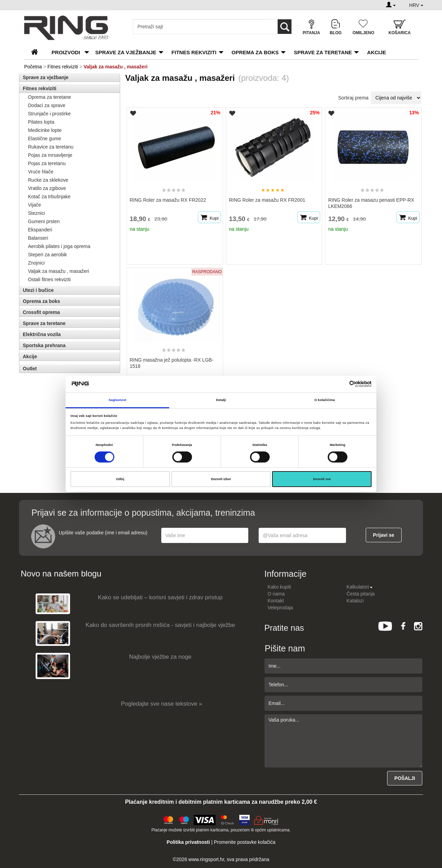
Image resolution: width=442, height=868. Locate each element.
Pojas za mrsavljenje (50, 155)
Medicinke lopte (45, 130)
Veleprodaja (280, 608)
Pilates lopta (41, 122)
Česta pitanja (361, 594)
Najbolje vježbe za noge (160, 657)
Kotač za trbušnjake (49, 197)
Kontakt (276, 601)
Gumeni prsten (44, 221)
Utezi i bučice (38, 290)
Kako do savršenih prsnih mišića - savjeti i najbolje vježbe (160, 625)
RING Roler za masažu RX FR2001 (267, 200)
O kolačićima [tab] (325, 400)
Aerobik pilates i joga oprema (59, 246)
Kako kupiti (279, 587)
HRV (416, 5)
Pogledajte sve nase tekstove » (161, 704)
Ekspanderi (40, 230)
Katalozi (355, 601)
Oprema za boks (255, 52)
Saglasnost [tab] (118, 400)
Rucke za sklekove (48, 180)
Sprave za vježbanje (126, 52)
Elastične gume (45, 139)
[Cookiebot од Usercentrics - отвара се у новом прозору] (341, 384)
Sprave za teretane (323, 52)
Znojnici (36, 263)
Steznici (36, 213)
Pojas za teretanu (47, 163)
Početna (33, 67)
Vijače (35, 205)
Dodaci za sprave (47, 105)
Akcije (377, 52)
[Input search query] (202, 27)
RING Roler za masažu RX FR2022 (168, 200)
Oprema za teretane (50, 97)
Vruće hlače (41, 172)
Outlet (30, 369)
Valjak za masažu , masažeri (59, 271)
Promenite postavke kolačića (244, 842)
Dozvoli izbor (221, 479)
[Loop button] (285, 27)
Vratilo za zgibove (47, 188)
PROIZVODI (66, 52)
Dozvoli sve (322, 479)
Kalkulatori (359, 587)
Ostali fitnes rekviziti (49, 279)
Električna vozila (42, 334)
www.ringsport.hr (206, 859)
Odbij (120, 479)
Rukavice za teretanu (51, 147)
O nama (276, 594)
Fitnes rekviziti (194, 52)
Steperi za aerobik (47, 255)
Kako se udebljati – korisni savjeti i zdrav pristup (160, 597)
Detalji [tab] (221, 400)
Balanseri (38, 238)
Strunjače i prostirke (49, 114)
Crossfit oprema (41, 312)
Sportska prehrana (44, 345)
